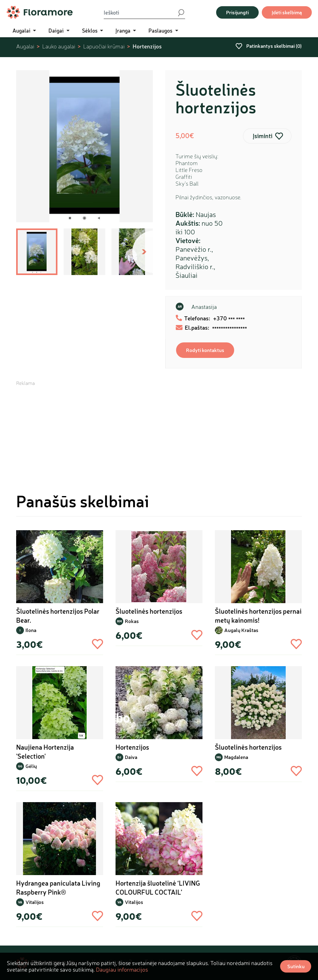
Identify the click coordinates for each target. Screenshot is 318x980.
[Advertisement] (159, 430)
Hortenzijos (147, 46)
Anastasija (204, 307)
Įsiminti (263, 136)
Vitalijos (35, 902)
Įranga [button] (124, 30)
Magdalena (236, 757)
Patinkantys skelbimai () (269, 46)
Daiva (131, 757)
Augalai (25, 46)
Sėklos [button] (90, 30)
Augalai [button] (22, 30)
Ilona (31, 630)
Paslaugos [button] (161, 30)
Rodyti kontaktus (205, 350)
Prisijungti (237, 12)
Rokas (132, 621)
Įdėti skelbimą (287, 12)
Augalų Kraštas (241, 630)
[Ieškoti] (140, 12)
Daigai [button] (57, 30)
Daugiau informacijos (122, 969)
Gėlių (31, 766)
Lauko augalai (59, 46)
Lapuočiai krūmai (104, 46)
